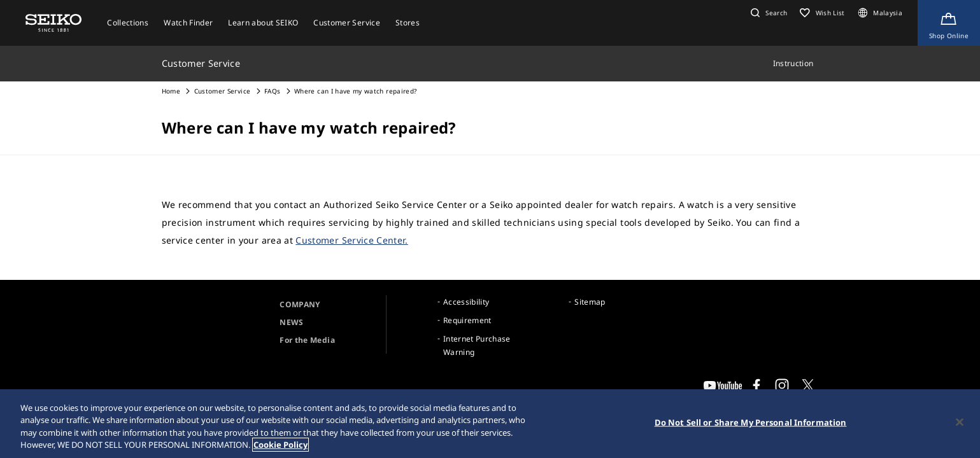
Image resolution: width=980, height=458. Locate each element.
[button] (767, 13)
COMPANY (300, 304)
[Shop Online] (949, 23)
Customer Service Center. (352, 240)
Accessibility (466, 302)
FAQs (272, 91)
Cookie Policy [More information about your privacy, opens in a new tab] (281, 446)
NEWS (291, 322)
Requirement (467, 320)
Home (171, 91)
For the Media (307, 340)
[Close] (960, 423)
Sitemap (590, 302)
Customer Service (223, 91)
